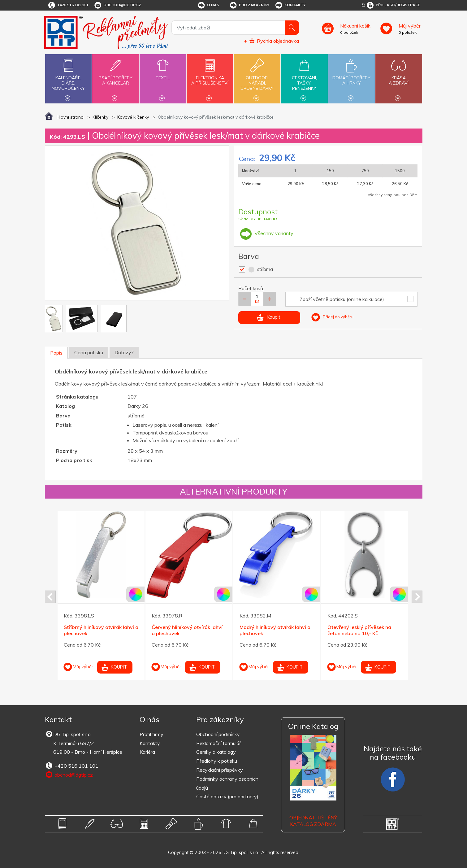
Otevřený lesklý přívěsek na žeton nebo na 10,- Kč (359, 630)
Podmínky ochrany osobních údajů (227, 783)
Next (417, 597)
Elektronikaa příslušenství (210, 77)
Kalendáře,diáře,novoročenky (68, 78)
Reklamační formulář (219, 743)
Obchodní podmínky (218, 734)
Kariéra (147, 752)
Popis (56, 353)
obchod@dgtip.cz (117, 5)
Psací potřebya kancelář (115, 77)
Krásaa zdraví (399, 77)
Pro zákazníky (249, 5)
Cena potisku (89, 352)
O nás (208, 5)
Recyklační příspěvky (220, 770)
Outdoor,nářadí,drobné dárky (257, 78)
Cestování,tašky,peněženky (304, 78)
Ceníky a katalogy (216, 752)
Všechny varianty (266, 233)
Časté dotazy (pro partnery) (227, 796)
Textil (163, 74)
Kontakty (290, 5)
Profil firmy (151, 734)
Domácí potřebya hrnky (352, 77)
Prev (50, 597)
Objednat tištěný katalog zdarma (313, 821)
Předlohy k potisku (217, 761)
